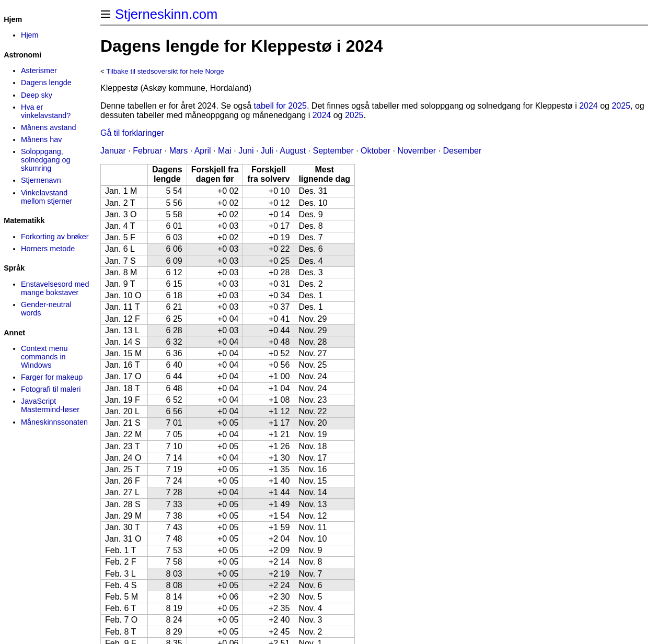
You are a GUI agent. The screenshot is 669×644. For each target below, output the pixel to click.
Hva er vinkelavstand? (46, 111)
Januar (113, 151)
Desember (463, 151)
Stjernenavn (41, 180)
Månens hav (41, 139)
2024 (589, 106)
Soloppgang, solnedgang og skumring (45, 160)
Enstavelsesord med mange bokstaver (55, 288)
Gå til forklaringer (132, 133)
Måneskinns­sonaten (54, 422)
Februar (147, 151)
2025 (621, 106)
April (203, 151)
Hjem (30, 35)
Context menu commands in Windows (44, 357)
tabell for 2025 (280, 106)
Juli (267, 151)
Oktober (376, 151)
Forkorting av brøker (55, 237)
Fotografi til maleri (51, 389)
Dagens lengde (46, 83)
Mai (225, 151)
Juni (246, 151)
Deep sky (37, 95)
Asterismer (39, 71)
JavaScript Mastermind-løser (50, 405)
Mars (179, 151)
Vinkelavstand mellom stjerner (47, 197)
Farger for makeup (52, 377)
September (333, 151)
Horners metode (48, 249)
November (417, 151)
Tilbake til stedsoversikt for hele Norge (165, 71)
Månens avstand (49, 127)
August (293, 151)
